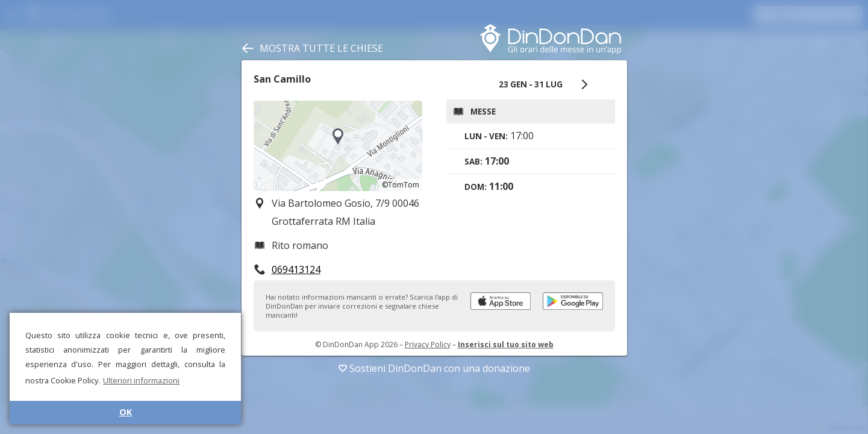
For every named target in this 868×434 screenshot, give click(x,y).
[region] (338, 146)
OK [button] (126, 412)
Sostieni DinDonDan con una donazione (434, 368)
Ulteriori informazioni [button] (141, 380)
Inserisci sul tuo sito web (506, 344)
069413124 (296, 269)
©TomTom (401, 185)
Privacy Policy (428, 344)
